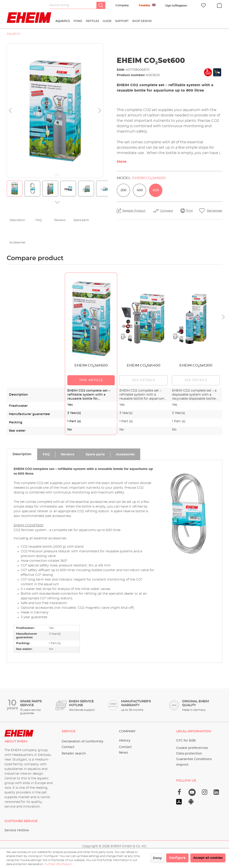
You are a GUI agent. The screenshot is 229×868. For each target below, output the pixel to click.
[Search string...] (73, 5)
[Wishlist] (204, 5)
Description (17, 220)
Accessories (17, 242)
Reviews (60, 220)
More (122, 162)
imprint (182, 765)
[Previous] (10, 111)
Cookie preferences (192, 748)
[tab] (22, 454)
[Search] (101, 5)
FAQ (39, 220)
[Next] (100, 111)
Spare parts (81, 220)
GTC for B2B (186, 741)
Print (189, 211)
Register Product (134, 211)
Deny (157, 858)
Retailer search (74, 754)
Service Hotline (17, 830)
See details (144, 380)
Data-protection (189, 754)
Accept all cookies (208, 858)
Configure (177, 858)
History (125, 741)
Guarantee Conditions (194, 759)
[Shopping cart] (219, 5)
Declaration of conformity (83, 742)
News (123, 753)
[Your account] (176, 6)
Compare (166, 211)
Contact (68, 747)
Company (122, 5)
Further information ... (59, 864)
